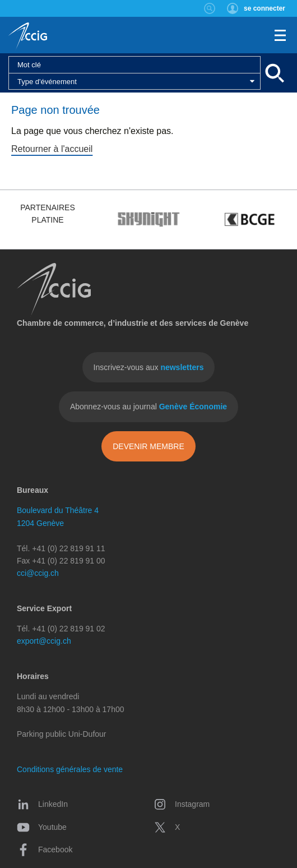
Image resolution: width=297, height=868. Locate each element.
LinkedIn (42, 804)
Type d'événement (47, 82)
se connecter (264, 8)
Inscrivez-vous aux (149, 367)
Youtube (42, 827)
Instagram (182, 804)
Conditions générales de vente (70, 769)
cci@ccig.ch (38, 573)
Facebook (45, 849)
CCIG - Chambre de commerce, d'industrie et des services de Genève (28, 36)
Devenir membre (148, 446)
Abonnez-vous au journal (148, 407)
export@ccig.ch (44, 641)
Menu (280, 35)
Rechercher (210, 8)
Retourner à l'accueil (52, 149)
